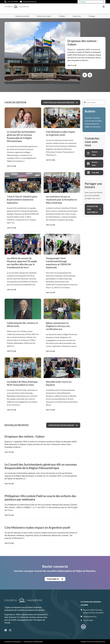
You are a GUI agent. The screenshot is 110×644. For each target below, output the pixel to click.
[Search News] (94, 102)
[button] (104, 7)
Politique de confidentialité (33, 642)
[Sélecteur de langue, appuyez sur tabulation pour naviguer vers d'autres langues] (92, 2)
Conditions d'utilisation (13, 642)
